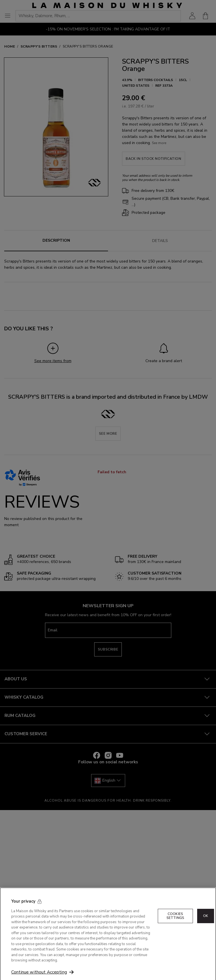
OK (206, 923)
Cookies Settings (175, 923)
